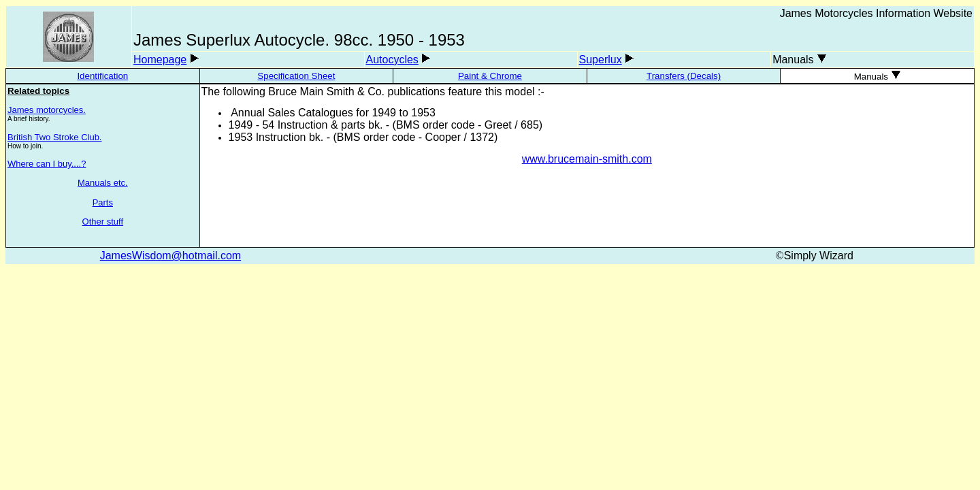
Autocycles (392, 60)
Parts (103, 202)
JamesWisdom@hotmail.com (170, 256)
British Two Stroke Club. (54, 137)
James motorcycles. (47, 110)
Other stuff (103, 222)
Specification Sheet (296, 76)
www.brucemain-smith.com (587, 159)
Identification (102, 76)
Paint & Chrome (490, 76)
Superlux (601, 60)
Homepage (160, 60)
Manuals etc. (103, 183)
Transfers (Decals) (684, 76)
